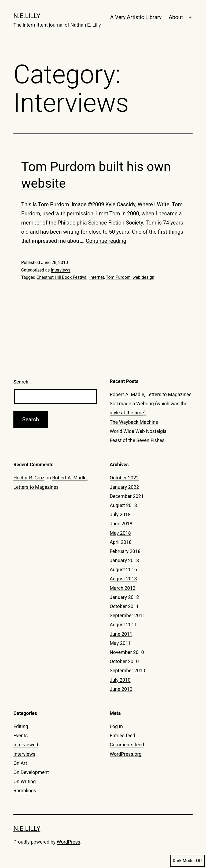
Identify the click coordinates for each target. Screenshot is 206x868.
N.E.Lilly (27, 16)
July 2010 (120, 680)
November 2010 (127, 652)
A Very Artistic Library (136, 17)
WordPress (69, 842)
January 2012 (124, 597)
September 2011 (127, 615)
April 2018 (121, 542)
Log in (116, 726)
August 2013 (123, 579)
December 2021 (127, 496)
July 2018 (120, 514)
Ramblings (25, 791)
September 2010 (127, 670)
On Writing (25, 781)
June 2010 (121, 689)
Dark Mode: (187, 861)
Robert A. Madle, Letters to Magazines (151, 394)
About (176, 17)
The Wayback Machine (134, 422)
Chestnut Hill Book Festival (62, 277)
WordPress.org (126, 754)
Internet (97, 277)
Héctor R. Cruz (29, 478)
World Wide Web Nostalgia (138, 431)
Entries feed (122, 735)
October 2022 (124, 478)
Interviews (60, 270)
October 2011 (124, 606)
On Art (20, 763)
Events (21, 735)
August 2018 (123, 505)
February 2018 (125, 551)
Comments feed (127, 745)
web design (143, 277)
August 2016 (123, 569)
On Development (31, 772)
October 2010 (124, 661)
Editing (21, 726)
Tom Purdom (118, 277)
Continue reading (106, 241)
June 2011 (121, 634)
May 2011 (120, 643)
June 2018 (121, 524)
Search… (23, 382)
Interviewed (26, 745)
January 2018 (124, 560)
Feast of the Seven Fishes (137, 440)
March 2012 (123, 588)
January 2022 (124, 487)
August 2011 (123, 625)
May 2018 (120, 533)
